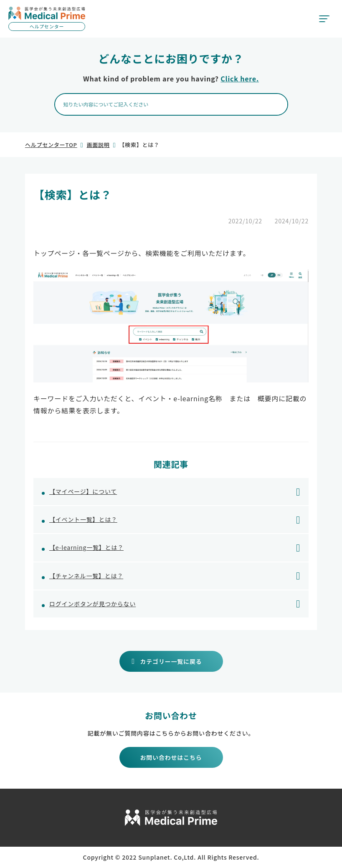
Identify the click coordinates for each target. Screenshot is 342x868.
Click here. (240, 78)
